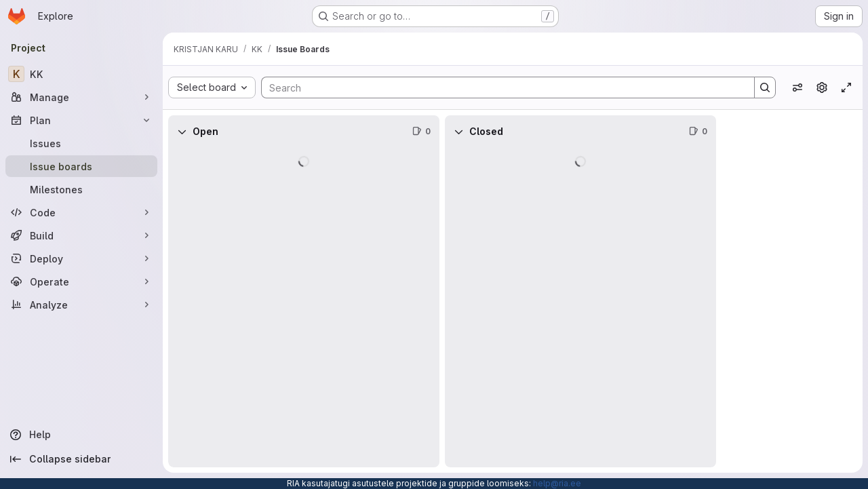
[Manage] (81, 97)
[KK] (81, 74)
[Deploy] (81, 258)
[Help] (81, 435)
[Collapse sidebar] (81, 459)
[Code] (81, 212)
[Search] (501, 87)
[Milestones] (81, 189)
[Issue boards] (81, 166)
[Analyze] (81, 305)
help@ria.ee (557, 483)
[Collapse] (182, 132)
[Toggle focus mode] (846, 87)
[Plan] (81, 120)
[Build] (81, 235)
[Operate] (81, 281)
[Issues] (81, 143)
